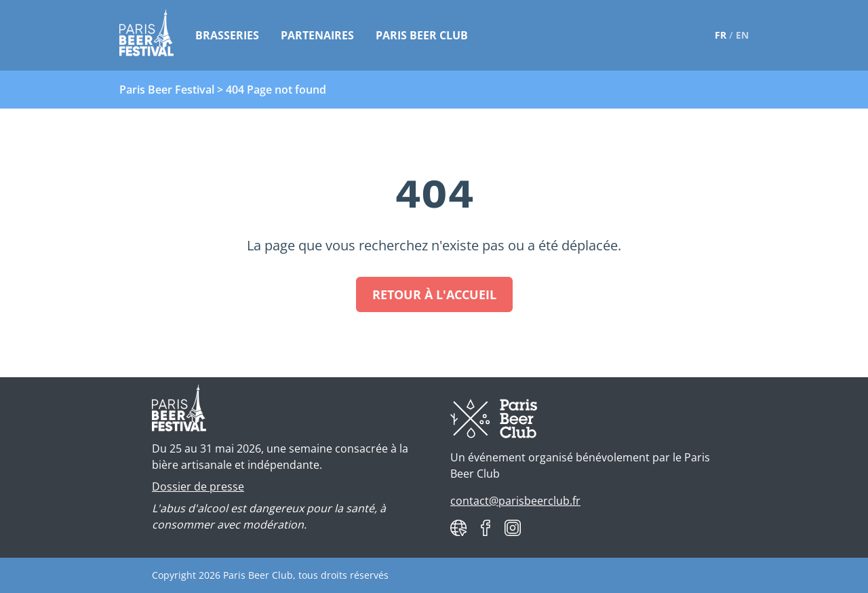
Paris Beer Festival (167, 90)
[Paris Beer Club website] (458, 528)
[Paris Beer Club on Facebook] (486, 528)
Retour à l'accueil (434, 294)
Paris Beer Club (422, 35)
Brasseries (227, 35)
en (742, 35)
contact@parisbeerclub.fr (515, 501)
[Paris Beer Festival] (146, 35)
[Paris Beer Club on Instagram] (513, 528)
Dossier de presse (198, 486)
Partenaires (317, 35)
